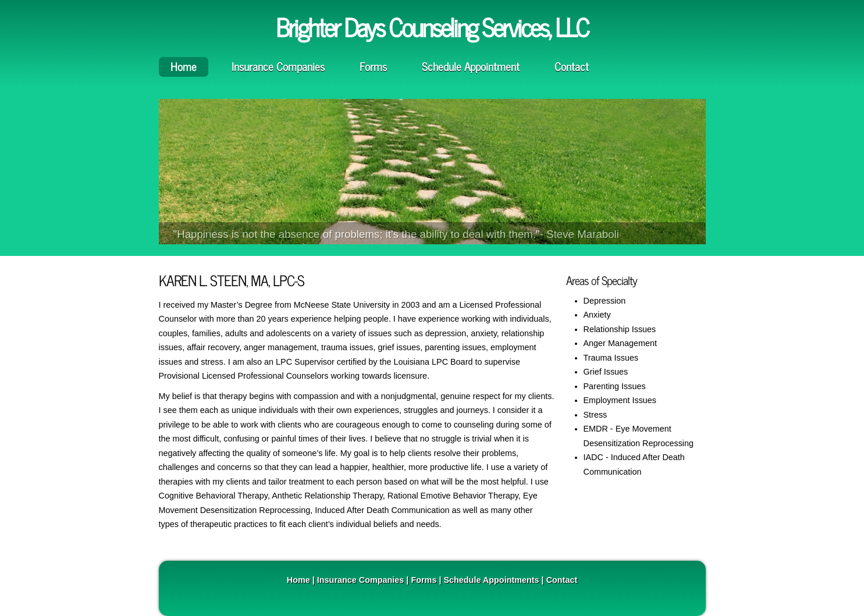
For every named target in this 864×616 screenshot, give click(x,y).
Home (184, 66)
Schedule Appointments (491, 580)
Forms (373, 66)
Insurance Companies (278, 66)
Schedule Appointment (471, 66)
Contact (572, 66)
